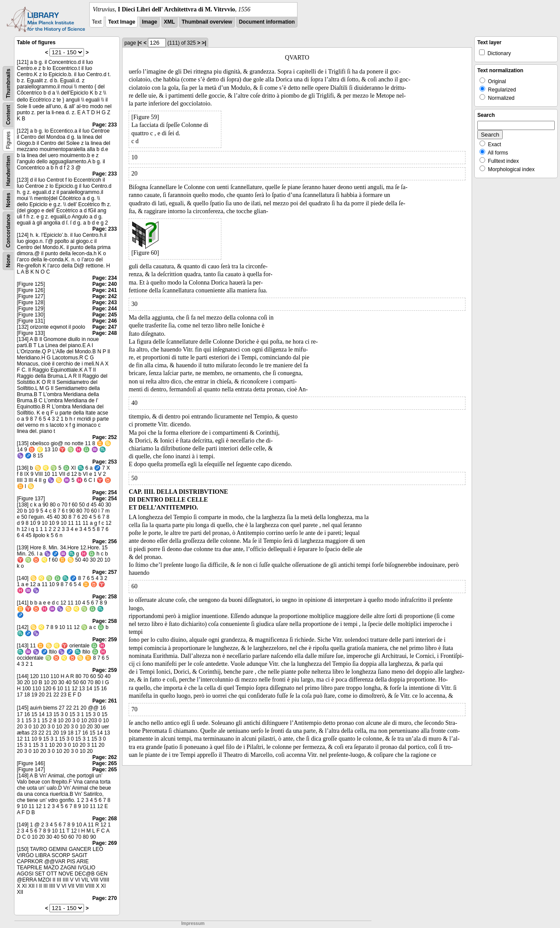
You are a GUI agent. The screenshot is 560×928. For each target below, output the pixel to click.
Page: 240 (105, 284)
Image (150, 22)
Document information (267, 22)
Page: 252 (105, 437)
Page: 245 (105, 315)
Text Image (122, 22)
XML (170, 22)
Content (8, 115)
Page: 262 (105, 757)
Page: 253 (105, 462)
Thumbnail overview (207, 22)
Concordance (8, 231)
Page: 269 (105, 843)
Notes (8, 200)
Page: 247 (105, 327)
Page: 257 (105, 572)
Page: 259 (105, 640)
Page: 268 (105, 819)
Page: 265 (105, 763)
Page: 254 (105, 492)
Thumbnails (8, 83)
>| (204, 43)
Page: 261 (105, 701)
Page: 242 (105, 296)
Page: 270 (105, 898)
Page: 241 (105, 290)
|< (140, 43)
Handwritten (8, 171)
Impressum (193, 923)
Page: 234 (105, 278)
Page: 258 (105, 597)
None (8, 261)
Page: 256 (105, 541)
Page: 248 (105, 333)
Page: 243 (105, 302)
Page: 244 (105, 309)
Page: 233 (105, 125)
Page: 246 (105, 321)
